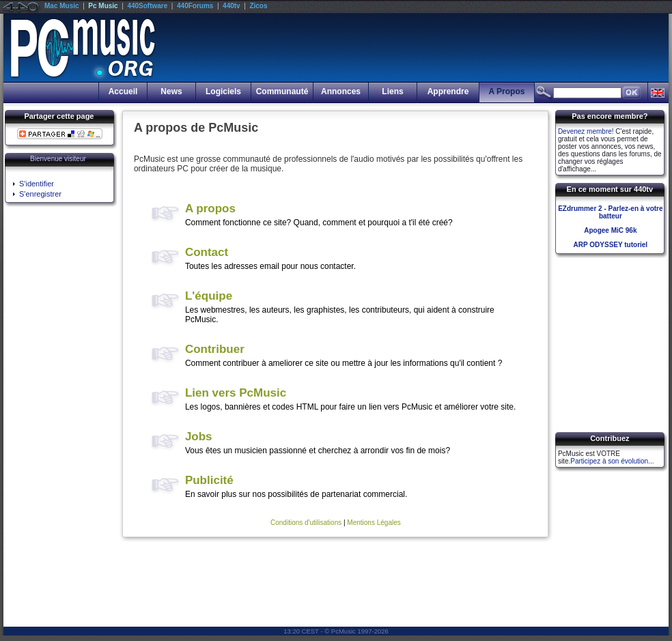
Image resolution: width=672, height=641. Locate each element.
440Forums (195, 6)
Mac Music (62, 6)
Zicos (258, 6)
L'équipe (209, 296)
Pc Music (103, 6)
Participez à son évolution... (612, 461)
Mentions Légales (374, 523)
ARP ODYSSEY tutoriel (611, 245)
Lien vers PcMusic (236, 393)
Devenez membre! (586, 131)
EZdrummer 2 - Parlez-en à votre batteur (610, 212)
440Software (147, 6)
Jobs (199, 437)
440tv (232, 6)
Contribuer (215, 349)
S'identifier (37, 184)
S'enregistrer (40, 194)
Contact (207, 252)
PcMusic (344, 631)
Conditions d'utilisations (306, 523)
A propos (210, 209)
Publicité (209, 480)
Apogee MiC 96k (610, 230)
